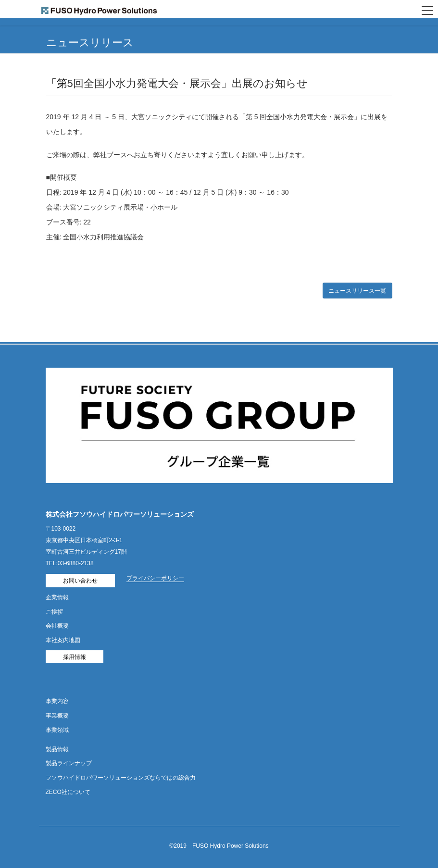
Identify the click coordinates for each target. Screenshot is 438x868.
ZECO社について (68, 792)
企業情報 (57, 597)
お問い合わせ (80, 581)
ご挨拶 (54, 612)
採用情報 (75, 657)
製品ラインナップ (69, 763)
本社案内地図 (63, 640)
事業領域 (57, 730)
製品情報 (57, 749)
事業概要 (57, 716)
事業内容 (57, 701)
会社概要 (57, 626)
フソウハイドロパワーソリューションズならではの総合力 (121, 778)
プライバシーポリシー (155, 578)
